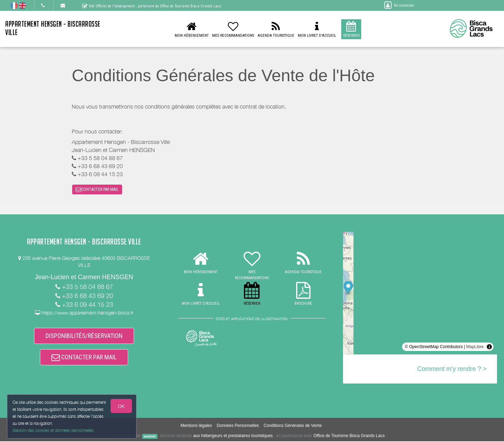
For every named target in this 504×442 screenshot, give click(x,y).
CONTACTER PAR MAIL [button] (97, 190)
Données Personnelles (238, 427)
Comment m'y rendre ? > (452, 369)
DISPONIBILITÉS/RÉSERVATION (84, 336)
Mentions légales (196, 427)
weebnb (150, 437)
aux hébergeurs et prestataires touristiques (233, 437)
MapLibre (475, 347)
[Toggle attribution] (489, 347)
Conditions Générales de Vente (293, 427)
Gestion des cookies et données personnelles (53, 430)
